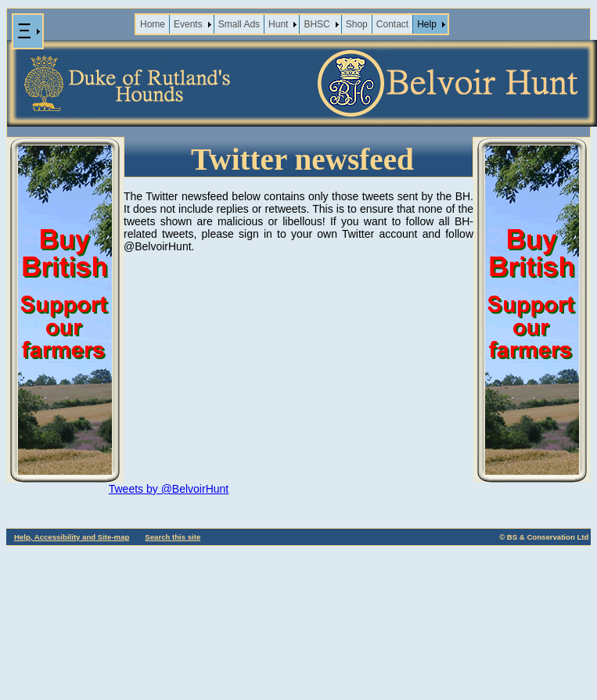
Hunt (278, 24)
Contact (392, 24)
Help (427, 24)
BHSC (316, 24)
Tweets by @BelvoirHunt (169, 489)
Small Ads (239, 24)
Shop (357, 24)
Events (188, 24)
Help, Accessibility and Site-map (72, 537)
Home (153, 24)
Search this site (173, 537)
